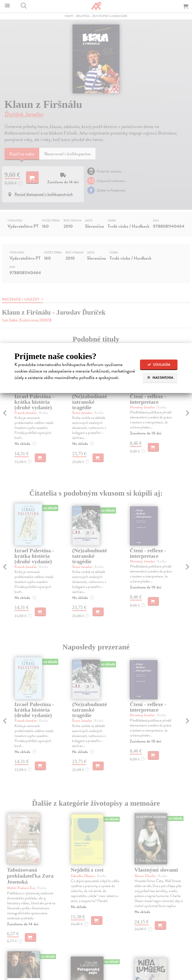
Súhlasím (159, 365)
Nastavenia (160, 378)
